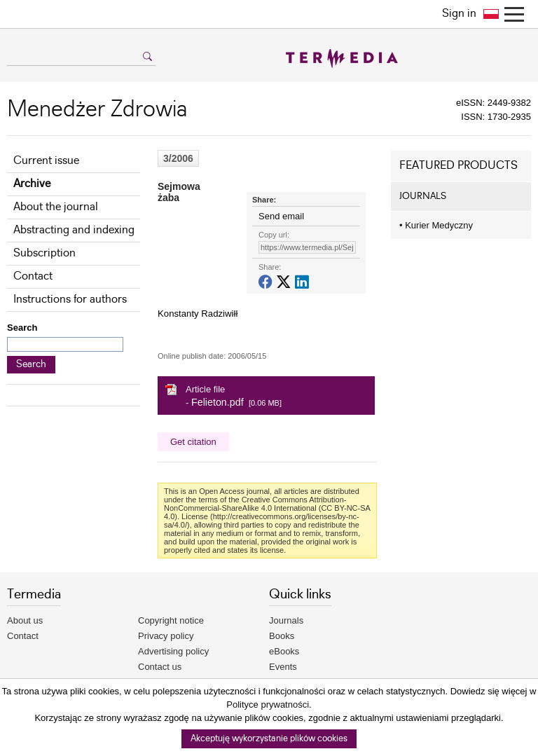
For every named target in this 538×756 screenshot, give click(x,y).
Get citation (193, 442)
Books (282, 636)
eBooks (284, 651)
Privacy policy (166, 636)
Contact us (160, 667)
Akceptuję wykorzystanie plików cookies (269, 739)
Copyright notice (171, 620)
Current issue (46, 161)
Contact (33, 276)
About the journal (56, 207)
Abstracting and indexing (74, 230)
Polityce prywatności (268, 705)
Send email (281, 216)
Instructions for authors (70, 300)
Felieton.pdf (218, 402)
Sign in (459, 14)
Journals (286, 620)
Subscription (44, 253)
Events (283, 667)
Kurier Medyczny (436, 225)
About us (25, 620)
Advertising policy (173, 651)
